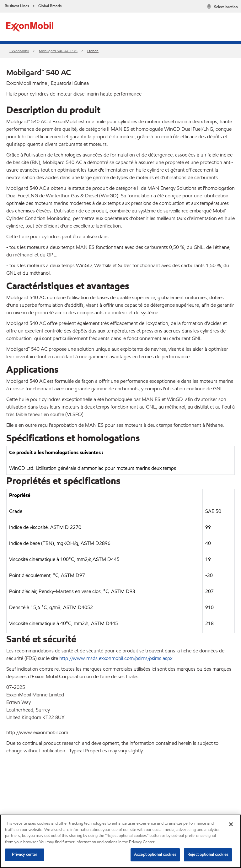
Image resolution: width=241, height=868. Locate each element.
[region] (120, 841)
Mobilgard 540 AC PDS (58, 51)
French (93, 51)
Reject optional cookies (208, 854)
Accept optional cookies (155, 854)
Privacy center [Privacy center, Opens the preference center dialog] (25, 854)
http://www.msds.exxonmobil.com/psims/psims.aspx (116, 658)
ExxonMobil (19, 51)
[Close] (231, 824)
